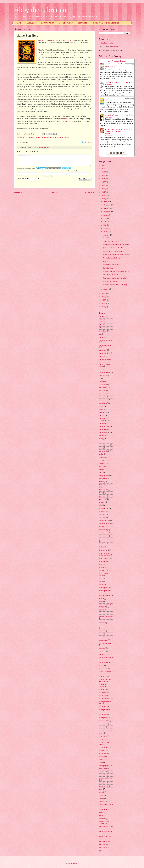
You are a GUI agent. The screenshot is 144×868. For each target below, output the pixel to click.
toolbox (102, 798)
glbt (100, 505)
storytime (102, 772)
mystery (102, 610)
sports (101, 763)
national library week (106, 616)
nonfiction (102, 637)
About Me (32, 23)
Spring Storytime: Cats (110, 241)
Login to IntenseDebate (41, 168)
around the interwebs (106, 340)
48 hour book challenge (103, 321)
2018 (103, 179)
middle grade (45, 137)
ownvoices (103, 651)
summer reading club (106, 778)
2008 (103, 303)
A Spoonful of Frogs (111, 115)
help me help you (105, 521)
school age (103, 736)
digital (101, 454)
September (107, 212)
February (107, 235)
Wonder (106, 261)
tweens (52, 137)
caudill (101, 409)
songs (101, 760)
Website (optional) (72, 171)
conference (103, 430)
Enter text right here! (54, 160)
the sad (101, 792)
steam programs (104, 766)
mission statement (105, 596)
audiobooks (103, 350)
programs (102, 689)
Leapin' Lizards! (108, 238)
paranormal (103, 654)
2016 (103, 185)
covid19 (102, 436)
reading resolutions (105, 710)
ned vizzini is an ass (105, 626)
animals (102, 337)
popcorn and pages (105, 671)
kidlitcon (102, 547)
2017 (103, 182)
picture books (103, 662)
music (101, 602)
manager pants (104, 570)
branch (101, 406)
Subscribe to (28, 179)
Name (19, 171)
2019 (103, 175)
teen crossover (104, 786)
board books (103, 385)
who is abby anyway (106, 832)
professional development (103, 685)
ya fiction (102, 845)
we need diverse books (62, 137)
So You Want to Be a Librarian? (106, 23)
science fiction (104, 747)
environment (103, 479)
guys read (102, 517)
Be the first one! (44, 147)
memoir (102, 585)
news (101, 634)
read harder (103, 692)
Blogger (76, 864)
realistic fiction (104, 721)
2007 (103, 307)
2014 (103, 192)
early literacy (103, 466)
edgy (101, 473)
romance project (104, 730)
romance (102, 727)
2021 (103, 169)
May (105, 225)
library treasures (104, 558)
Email (43, 171)
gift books (102, 496)
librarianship (103, 550)
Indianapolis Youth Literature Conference (116, 245)
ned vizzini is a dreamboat (104, 622)
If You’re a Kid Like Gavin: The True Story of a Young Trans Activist (115, 132)
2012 (103, 199)
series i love (103, 757)
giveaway (102, 502)
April (105, 228)
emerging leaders (105, 476)
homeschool (103, 530)
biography (102, 375)
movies (101, 599)
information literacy (105, 539)
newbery (102, 631)
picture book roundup (106, 657)
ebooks (101, 469)
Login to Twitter (66, 168)
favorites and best (105, 485)
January (106, 289)
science (102, 739)
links (101, 564)
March (106, 232)
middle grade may (105, 591)
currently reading (105, 445)
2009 (103, 300)
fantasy (101, 482)
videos (101, 816)
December (107, 202)
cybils (101, 448)
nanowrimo (103, 613)
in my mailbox (104, 533)
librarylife (102, 561)
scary (101, 733)
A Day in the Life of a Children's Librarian (116, 255)
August (106, 215)
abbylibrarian (114, 47)
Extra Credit (64, 119)
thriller (101, 795)
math (101, 578)
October (106, 208)
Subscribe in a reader (106, 43)
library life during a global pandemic (105, 554)
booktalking (103, 403)
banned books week (105, 359)
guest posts (103, 514)
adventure (102, 328)
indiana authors (104, 536)
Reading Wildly (66, 23)
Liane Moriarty (110, 84)
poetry (101, 665)
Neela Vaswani (66, 40)
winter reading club (105, 837)
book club (102, 391)
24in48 (101, 317)
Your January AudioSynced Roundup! (115, 278)
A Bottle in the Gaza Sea (63, 121)
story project (103, 769)
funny (101, 493)
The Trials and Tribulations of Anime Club (116, 271)
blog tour (102, 382)
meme (101, 582)
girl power (102, 499)
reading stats (103, 715)
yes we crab (103, 848)
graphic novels (104, 508)
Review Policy (48, 23)
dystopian (102, 463)
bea (100, 369)
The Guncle (108, 99)
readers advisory (104, 699)
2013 (103, 195)
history (101, 527)
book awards (103, 388)
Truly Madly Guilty (111, 83)
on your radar (103, 640)
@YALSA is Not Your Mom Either (114, 248)
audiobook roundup (105, 345)
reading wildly (104, 718)
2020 (103, 172)
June (105, 222)
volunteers (102, 819)
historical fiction (104, 524)
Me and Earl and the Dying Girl (113, 258)
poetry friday (103, 668)
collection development (103, 419)
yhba (101, 851)
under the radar (104, 809)
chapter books (104, 412)
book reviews (26, 137)
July (105, 218)
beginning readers (105, 372)
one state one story (105, 643)
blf (100, 378)
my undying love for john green (106, 606)
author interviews (105, 353)
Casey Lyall (109, 117)
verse (101, 812)
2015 (103, 189)
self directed (103, 753)
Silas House (54, 40)
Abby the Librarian (40, 10)
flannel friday (103, 490)
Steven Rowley (110, 101)
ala (100, 334)
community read (104, 426)
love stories (103, 567)
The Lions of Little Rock (111, 281)
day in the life (104, 451)
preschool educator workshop (105, 680)
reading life (103, 707)
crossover (102, 442)
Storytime (82, 23)
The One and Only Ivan (110, 275)
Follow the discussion (90, 142)
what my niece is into (106, 827)
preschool (102, 676)
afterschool (103, 331)
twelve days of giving (106, 804)
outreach (102, 648)
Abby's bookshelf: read (117, 61)
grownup (102, 511)
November (107, 205)
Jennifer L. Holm (110, 68)
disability (102, 457)
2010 (103, 297)
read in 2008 (103, 695)
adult (101, 325)
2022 (103, 165)
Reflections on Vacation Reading (113, 251)
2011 (103, 293)
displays (102, 460)
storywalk (102, 775)
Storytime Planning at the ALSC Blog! (115, 285)
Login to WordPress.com (54, 168)
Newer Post (19, 192)
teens (101, 789)
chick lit (102, 415)
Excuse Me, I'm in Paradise (112, 265)
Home (20, 23)
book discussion (104, 394)
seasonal (102, 750)
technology (103, 783)
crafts (101, 439)
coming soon (103, 423)
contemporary (36, 137)
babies (101, 356)
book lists (102, 397)
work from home (104, 841)
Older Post (90, 192)
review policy (103, 724)
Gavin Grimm (109, 136)
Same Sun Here (43, 40)
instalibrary (103, 544)
